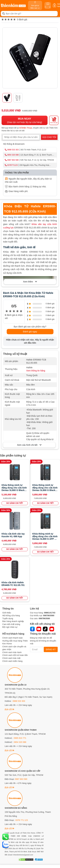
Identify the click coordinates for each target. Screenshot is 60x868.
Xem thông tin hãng (36, 371)
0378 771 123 (22, 820)
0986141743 (50, 613)
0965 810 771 (20, 738)
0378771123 (12, 165)
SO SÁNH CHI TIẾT (15, 503)
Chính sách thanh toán (13, 638)
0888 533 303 (13, 150)
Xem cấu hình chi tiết (29, 445)
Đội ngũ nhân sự (10, 627)
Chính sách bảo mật (11, 658)
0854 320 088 (13, 155)
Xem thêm (30, 282)
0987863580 (49, 615)
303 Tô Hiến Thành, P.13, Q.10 (33, 150)
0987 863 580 (13, 160)
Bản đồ (9, 709)
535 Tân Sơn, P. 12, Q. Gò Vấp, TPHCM (37, 160)
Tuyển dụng (8, 618)
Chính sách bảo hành (12, 652)
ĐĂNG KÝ (51, 649)
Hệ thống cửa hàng (11, 615)
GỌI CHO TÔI (49, 137)
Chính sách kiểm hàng (12, 661)
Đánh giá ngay (30, 332)
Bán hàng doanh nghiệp (13, 621)
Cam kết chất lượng (11, 624)
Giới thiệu (7, 613)
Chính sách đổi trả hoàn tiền (15, 655)
